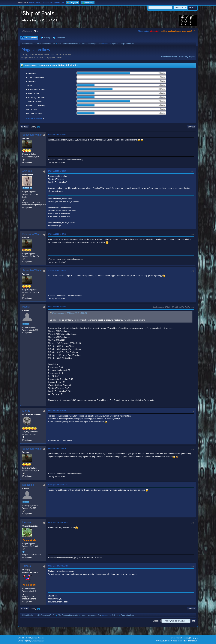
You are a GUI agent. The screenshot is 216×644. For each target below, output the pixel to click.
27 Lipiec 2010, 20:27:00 (57, 234)
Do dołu (25, 127)
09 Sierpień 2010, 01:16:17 (58, 566)
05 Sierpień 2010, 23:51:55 (58, 485)
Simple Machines (38, 638)
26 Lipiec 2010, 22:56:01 (57, 135)
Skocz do (157, 621)
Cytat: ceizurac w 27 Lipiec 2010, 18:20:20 (70, 313)
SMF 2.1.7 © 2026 (25, 638)
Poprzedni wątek (169, 57)
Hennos (27, 522)
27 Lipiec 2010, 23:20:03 (57, 307)
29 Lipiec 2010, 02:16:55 (57, 411)
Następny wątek (187, 57)
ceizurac (27, 171)
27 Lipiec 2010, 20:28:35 (57, 270)
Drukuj (191, 127)
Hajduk (26, 307)
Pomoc (173, 638)
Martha (26, 411)
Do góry (25, 609)
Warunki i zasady (183, 638)
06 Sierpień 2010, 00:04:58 (58, 522)
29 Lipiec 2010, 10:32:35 (57, 449)
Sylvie (115, 44)
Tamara (27, 566)
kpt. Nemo (28, 485)
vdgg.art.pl (154, 31)
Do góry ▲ (194, 638)
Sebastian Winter (32, 135)
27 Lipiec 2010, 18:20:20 (57, 171)
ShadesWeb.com (38, 641)
